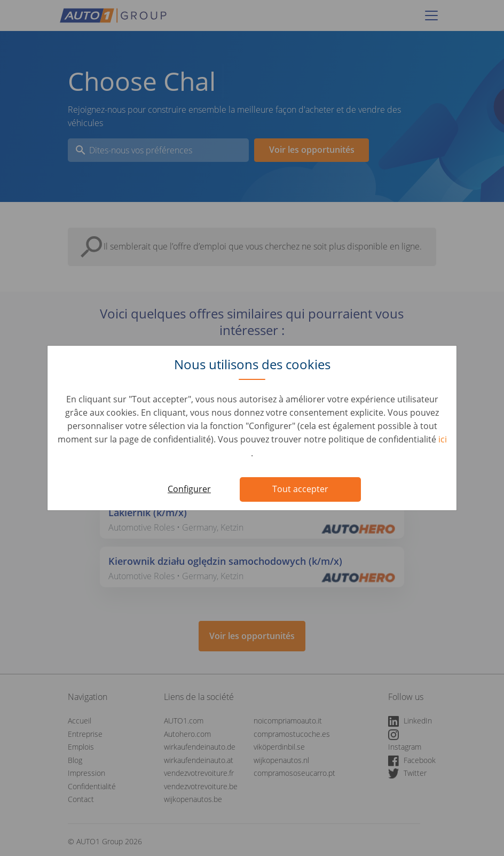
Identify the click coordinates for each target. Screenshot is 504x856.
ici (443, 439)
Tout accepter (300, 489)
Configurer (189, 489)
